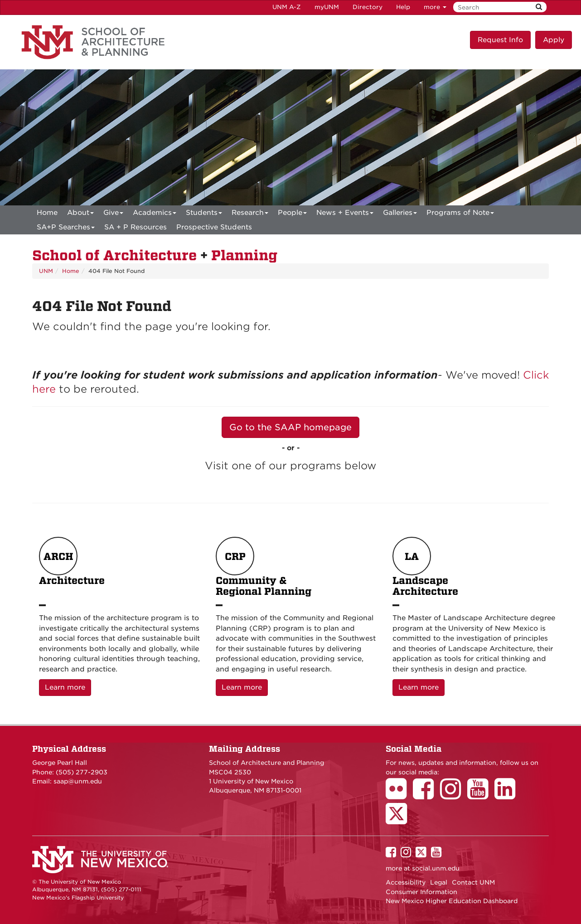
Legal (439, 882)
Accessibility (406, 882)
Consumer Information (421, 892)
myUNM (327, 7)
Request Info (500, 40)
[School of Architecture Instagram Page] (454, 795)
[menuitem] (47, 213)
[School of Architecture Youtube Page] (481, 795)
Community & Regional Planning (264, 567)
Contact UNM (473, 882)
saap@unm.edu (78, 781)
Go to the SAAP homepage (290, 427)
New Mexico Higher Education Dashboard (452, 901)
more (435, 7)
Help (403, 7)
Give (113, 214)
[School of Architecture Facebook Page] (426, 795)
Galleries (400, 214)
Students (204, 214)
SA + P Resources (136, 227)
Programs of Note (460, 214)
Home (47, 213)
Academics (155, 214)
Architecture (72, 567)
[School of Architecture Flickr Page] (399, 795)
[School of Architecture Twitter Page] (399, 820)
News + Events (345, 214)
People (292, 214)
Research (250, 214)
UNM (46, 271)
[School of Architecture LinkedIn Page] (508, 795)
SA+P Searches (66, 229)
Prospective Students (214, 227)
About (80, 214)
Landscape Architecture (425, 567)
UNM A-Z (287, 7)
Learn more (68, 687)
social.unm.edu (436, 868)
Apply (554, 40)
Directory (368, 7)
